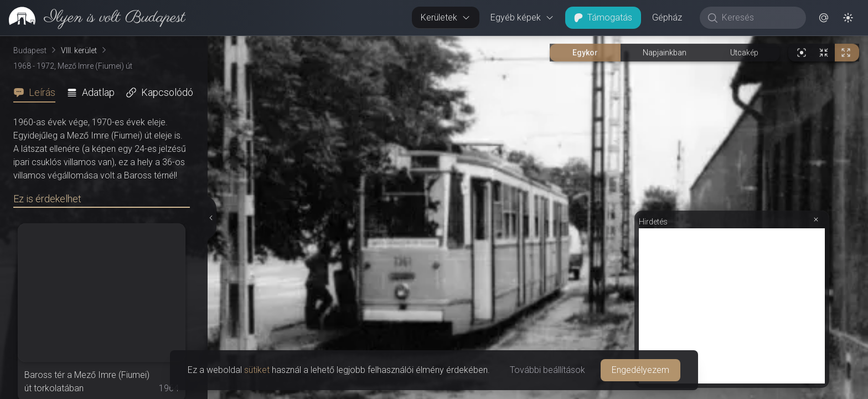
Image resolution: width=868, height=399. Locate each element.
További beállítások (547, 370)
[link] (93, 18)
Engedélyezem (640, 370)
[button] (824, 18)
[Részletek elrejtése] (210, 218)
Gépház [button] (667, 17)
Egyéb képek (522, 17)
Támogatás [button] (603, 17)
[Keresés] (759, 18)
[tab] (38, 93)
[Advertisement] (732, 306)
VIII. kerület (79, 50)
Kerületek (446, 17)
